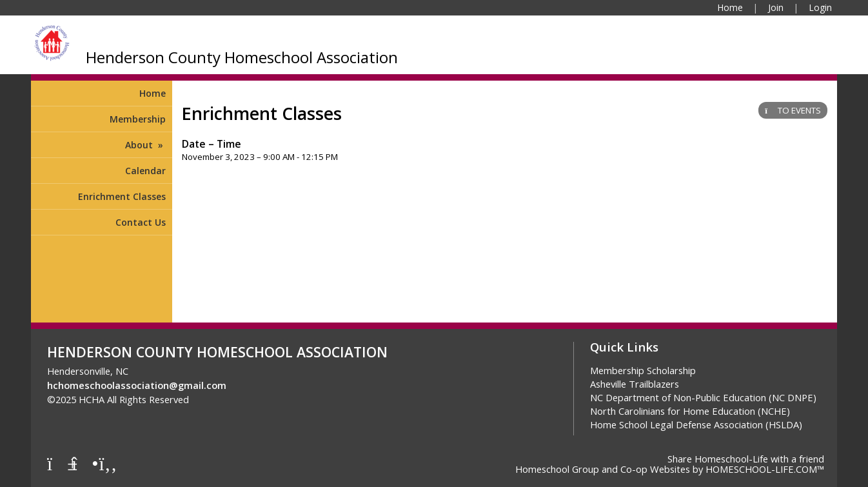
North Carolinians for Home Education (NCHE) (690, 411)
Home (153, 93)
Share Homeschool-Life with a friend (746, 459)
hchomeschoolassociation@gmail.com (137, 385)
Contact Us (141, 222)
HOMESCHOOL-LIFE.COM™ (765, 469)
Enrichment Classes (122, 196)
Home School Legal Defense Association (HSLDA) (696, 424)
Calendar (145, 171)
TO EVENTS (793, 110)
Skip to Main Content (246, 399)
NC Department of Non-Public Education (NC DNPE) (703, 397)
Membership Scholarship (643, 370)
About (145, 145)
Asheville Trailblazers (635, 384)
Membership (138, 119)
